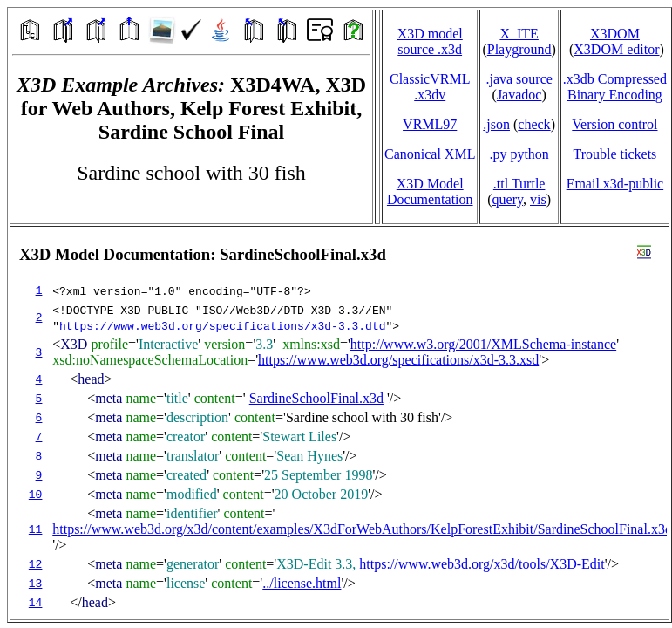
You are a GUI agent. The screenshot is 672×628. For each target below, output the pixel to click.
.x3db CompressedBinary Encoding (615, 87)
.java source (519, 79)
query (508, 199)
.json (496, 124)
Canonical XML (430, 154)
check (534, 124)
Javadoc (519, 95)
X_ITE (519, 34)
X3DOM (615, 34)
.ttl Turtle (519, 184)
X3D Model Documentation (430, 191)
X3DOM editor (616, 49)
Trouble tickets (614, 154)
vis (538, 199)
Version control (614, 124)
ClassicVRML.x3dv (430, 87)
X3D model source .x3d (430, 41)
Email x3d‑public (615, 184)
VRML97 (430, 124)
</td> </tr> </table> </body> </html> (339, 423)
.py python (519, 154)
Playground (519, 49)
